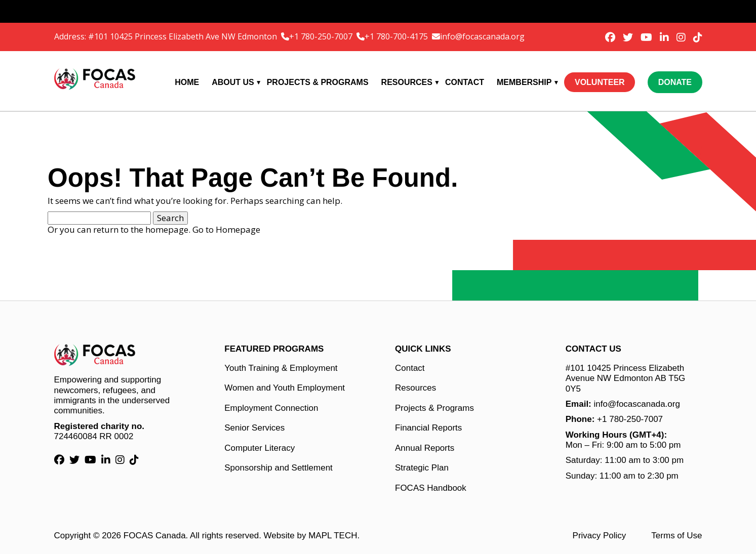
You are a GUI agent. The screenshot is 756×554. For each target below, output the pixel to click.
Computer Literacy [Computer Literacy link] (260, 448)
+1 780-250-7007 (322, 36)
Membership (524, 82)
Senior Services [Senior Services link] (254, 428)
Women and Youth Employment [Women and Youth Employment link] (285, 388)
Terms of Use (677, 536)
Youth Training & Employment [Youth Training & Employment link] (281, 368)
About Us (233, 82)
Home (187, 82)
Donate (675, 82)
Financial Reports (428, 428)
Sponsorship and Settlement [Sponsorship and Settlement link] (278, 468)
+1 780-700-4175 (397, 36)
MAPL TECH (333, 536)
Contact (465, 82)
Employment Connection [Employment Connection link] (271, 408)
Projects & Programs (318, 82)
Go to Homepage (226, 229)
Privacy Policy (600, 536)
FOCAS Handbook (431, 488)
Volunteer (600, 82)
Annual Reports (425, 448)
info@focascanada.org (482, 36)
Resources (407, 82)
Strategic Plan (422, 468)
